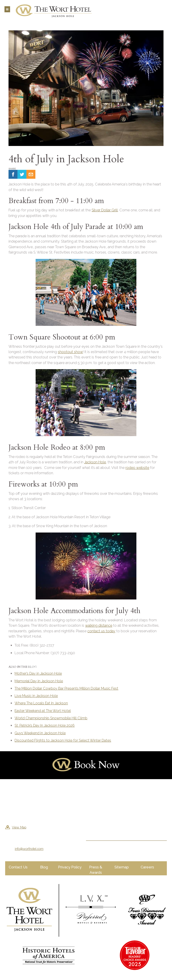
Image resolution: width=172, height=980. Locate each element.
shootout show (70, 352)
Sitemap (122, 867)
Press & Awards (96, 870)
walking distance (99, 625)
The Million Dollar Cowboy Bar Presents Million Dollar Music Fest (66, 688)
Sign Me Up (99, 829)
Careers (147, 867)
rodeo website (137, 468)
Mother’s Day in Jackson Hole (38, 673)
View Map (19, 827)
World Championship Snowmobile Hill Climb (51, 718)
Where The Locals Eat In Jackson (41, 703)
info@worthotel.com (29, 849)
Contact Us (18, 867)
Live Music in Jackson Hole (36, 696)
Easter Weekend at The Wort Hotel (43, 711)
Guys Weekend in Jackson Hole (40, 733)
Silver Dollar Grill (105, 210)
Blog (32, 667)
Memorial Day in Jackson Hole (39, 681)
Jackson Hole (95, 462)
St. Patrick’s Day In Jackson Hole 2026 (45, 725)
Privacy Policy (70, 867)
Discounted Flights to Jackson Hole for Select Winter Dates (63, 740)
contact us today (101, 631)
